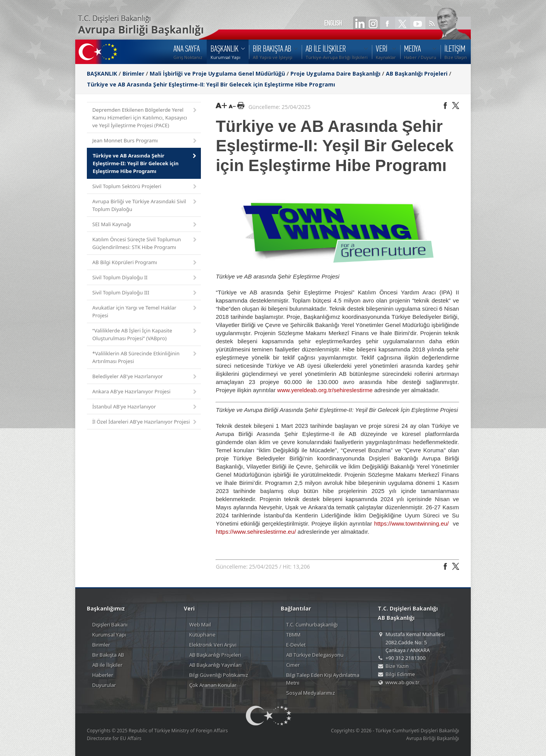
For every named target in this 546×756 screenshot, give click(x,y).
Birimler (133, 74)
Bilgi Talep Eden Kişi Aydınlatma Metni (323, 679)
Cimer (293, 665)
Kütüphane (202, 635)
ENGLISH (333, 23)
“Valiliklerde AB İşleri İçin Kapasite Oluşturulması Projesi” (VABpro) (145, 334)
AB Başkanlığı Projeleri (417, 74)
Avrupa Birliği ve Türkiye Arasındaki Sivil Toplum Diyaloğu (145, 205)
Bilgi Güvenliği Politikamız (219, 675)
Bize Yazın (397, 666)
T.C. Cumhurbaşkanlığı (312, 625)
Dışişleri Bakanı (110, 625)
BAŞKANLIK (102, 74)
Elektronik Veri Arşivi (213, 645)
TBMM (293, 635)
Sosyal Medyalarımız (311, 693)
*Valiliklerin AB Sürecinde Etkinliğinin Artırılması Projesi (145, 357)
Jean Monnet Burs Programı (145, 141)
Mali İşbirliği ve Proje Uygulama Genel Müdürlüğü (217, 74)
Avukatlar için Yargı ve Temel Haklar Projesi (145, 311)
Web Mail (200, 625)
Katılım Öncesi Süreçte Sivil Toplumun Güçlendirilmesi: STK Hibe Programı (145, 243)
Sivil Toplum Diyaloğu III (145, 293)
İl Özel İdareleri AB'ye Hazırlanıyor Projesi (145, 422)
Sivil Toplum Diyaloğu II (145, 278)
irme (367, 390)
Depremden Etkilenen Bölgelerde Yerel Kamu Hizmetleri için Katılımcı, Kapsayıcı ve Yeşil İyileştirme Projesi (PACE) (145, 118)
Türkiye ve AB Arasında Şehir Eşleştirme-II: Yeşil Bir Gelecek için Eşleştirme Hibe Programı (211, 84)
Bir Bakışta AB (108, 655)
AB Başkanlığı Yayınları (215, 665)
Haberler (103, 675)
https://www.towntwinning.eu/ (413, 523)
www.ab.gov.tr (403, 682)
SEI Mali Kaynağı (145, 225)
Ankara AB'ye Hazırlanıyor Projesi (145, 392)
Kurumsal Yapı (109, 635)
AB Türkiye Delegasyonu (315, 655)
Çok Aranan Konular (213, 685)
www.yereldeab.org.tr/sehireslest (319, 390)
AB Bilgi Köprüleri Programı (145, 263)
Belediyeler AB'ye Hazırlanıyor (145, 377)
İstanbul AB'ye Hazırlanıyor (145, 407)
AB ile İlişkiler (107, 665)
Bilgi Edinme (400, 674)
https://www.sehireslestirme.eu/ (257, 532)
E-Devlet (296, 645)
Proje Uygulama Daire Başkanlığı (335, 74)
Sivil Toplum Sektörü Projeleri (145, 187)
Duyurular (104, 685)
